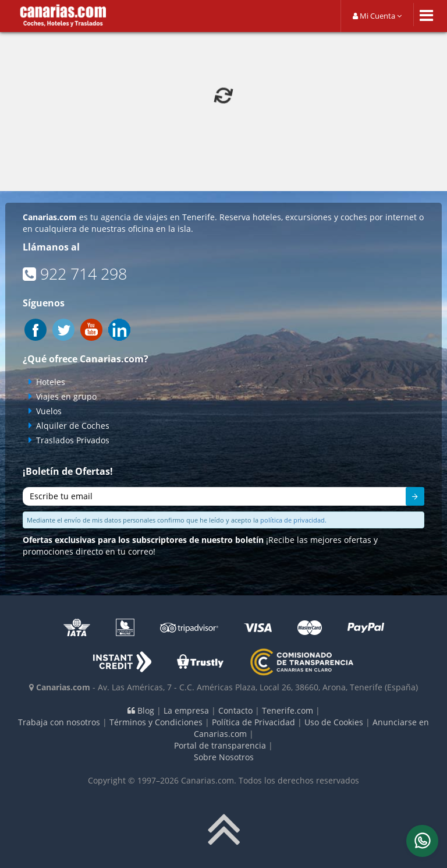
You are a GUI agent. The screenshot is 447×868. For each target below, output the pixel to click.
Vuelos (49, 411)
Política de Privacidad (253, 722)
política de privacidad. (293, 520)
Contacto (235, 710)
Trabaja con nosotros (59, 722)
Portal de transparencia (220, 745)
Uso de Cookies (334, 722)
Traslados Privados (73, 440)
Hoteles (51, 382)
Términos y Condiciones (156, 722)
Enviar (409, 498)
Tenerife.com (288, 710)
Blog (141, 710)
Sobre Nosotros (224, 757)
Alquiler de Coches (73, 426)
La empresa (186, 710)
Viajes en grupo (66, 396)
